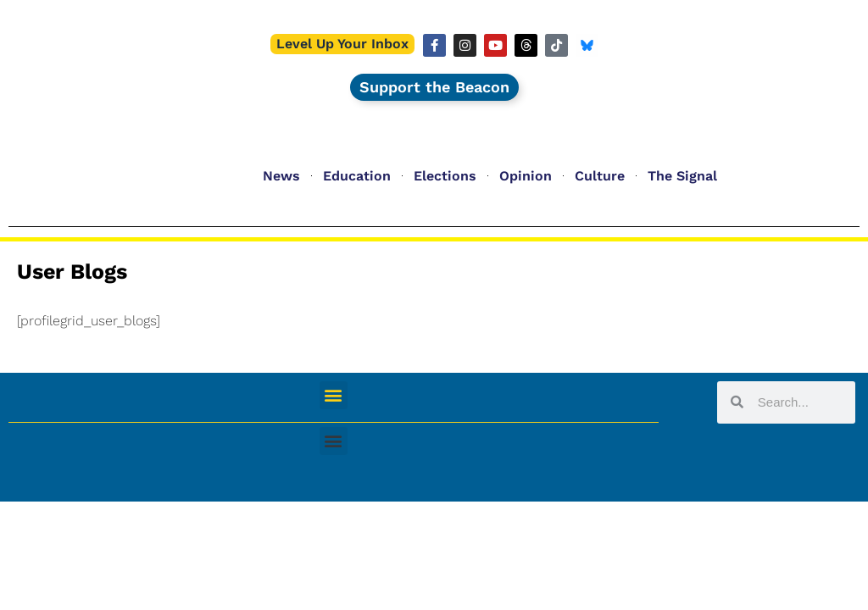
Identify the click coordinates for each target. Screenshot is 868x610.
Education (357, 176)
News (281, 176)
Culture (600, 176)
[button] (334, 395)
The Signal (682, 176)
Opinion (526, 176)
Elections (445, 176)
